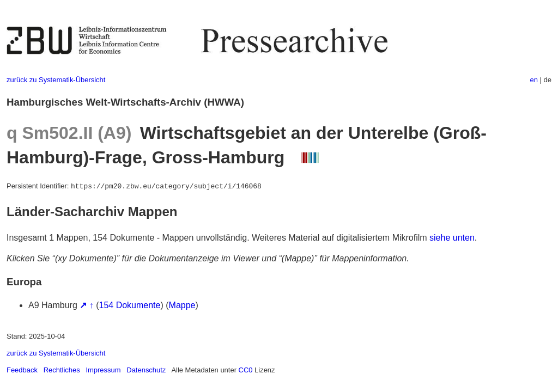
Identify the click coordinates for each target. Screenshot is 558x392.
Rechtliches (62, 370)
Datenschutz (146, 370)
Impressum (103, 370)
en (534, 80)
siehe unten (452, 238)
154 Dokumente (130, 305)
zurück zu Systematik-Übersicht (56, 80)
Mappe (182, 305)
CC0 (246, 370)
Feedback (22, 370)
